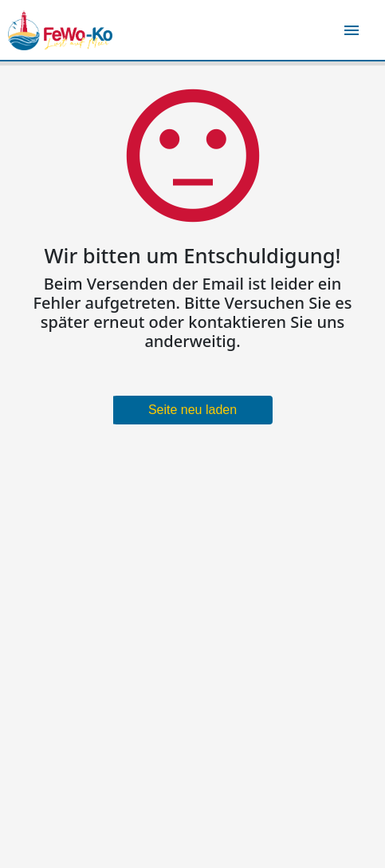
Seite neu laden (192, 410)
